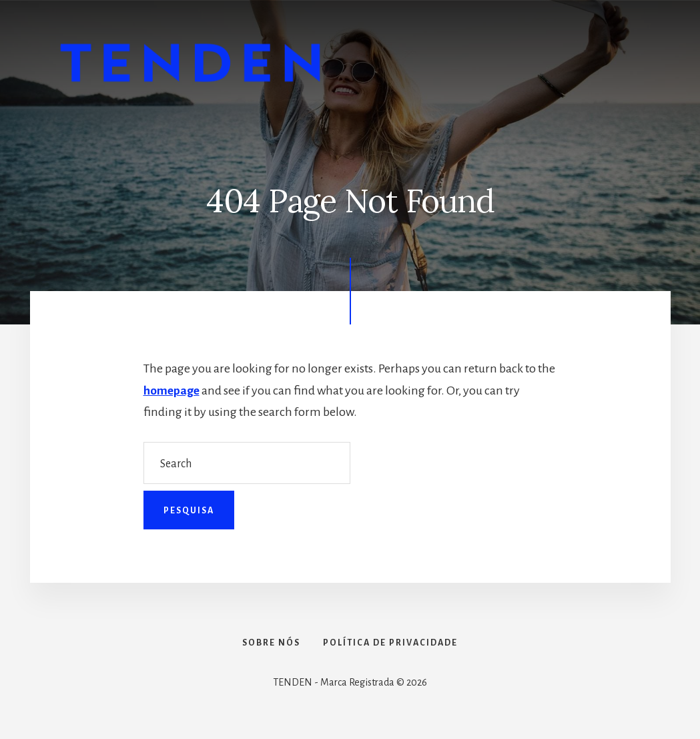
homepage (172, 391)
